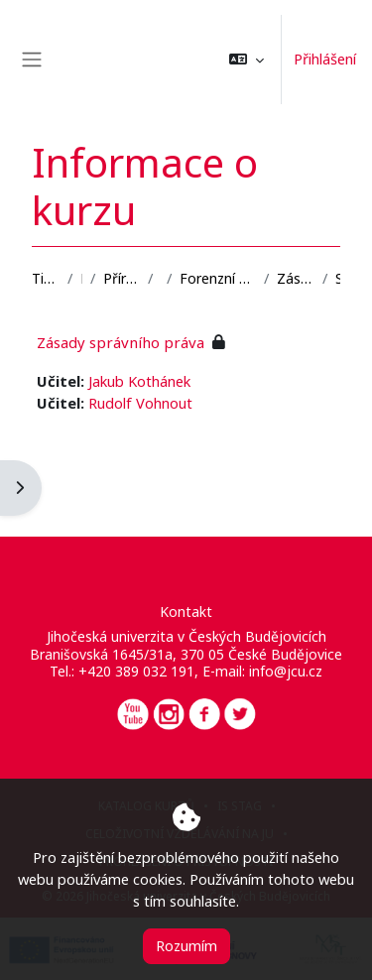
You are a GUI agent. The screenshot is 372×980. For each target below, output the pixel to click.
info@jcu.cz (286, 671)
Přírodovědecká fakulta (122, 278)
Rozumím (186, 945)
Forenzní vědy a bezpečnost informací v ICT (218, 278)
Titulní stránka (46, 278)
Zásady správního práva (296, 278)
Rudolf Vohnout (140, 403)
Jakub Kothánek (139, 381)
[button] (247, 60)
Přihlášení (325, 59)
